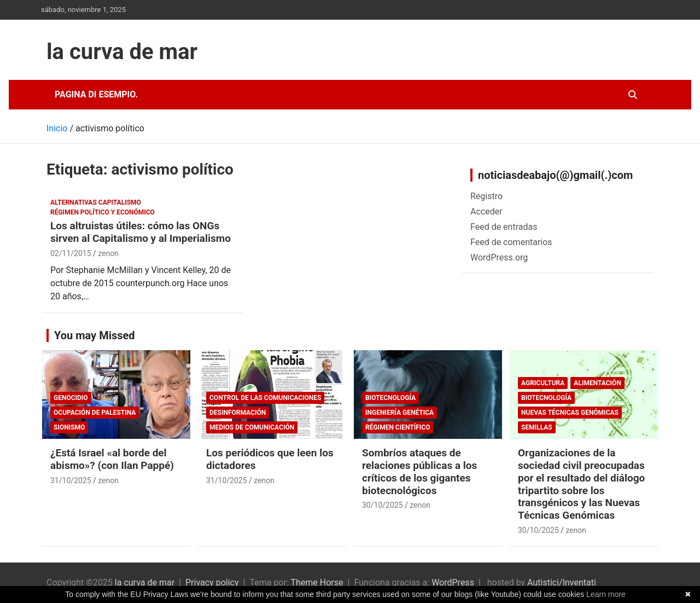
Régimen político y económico (103, 212)
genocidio (71, 398)
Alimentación (597, 383)
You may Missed (95, 335)
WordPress (453, 582)
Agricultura (543, 383)
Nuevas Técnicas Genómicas (570, 413)
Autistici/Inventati (562, 582)
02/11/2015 (71, 253)
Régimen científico (398, 427)
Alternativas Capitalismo (96, 202)
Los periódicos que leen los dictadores (270, 459)
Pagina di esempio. (96, 94)
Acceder (486, 211)
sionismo (69, 427)
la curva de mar (122, 52)
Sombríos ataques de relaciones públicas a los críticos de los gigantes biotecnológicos (419, 471)
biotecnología (390, 398)
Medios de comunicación (252, 427)
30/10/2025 (383, 505)
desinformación (238, 413)
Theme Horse (317, 582)
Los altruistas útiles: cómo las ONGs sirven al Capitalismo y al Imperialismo (141, 232)
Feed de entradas (504, 227)
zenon (108, 253)
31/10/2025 (71, 480)
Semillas (537, 427)
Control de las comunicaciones (265, 398)
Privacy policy (212, 582)
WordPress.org (499, 257)
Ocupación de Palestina (95, 413)
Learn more (606, 594)
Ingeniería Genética (399, 413)
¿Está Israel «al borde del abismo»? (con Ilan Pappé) (112, 459)
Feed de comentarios (511, 242)
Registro (486, 196)
